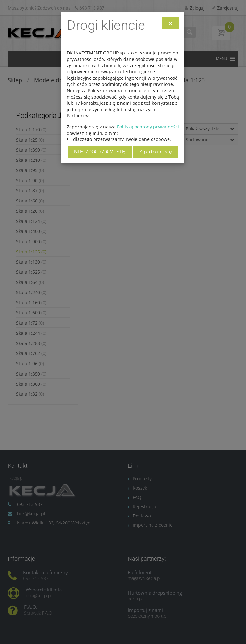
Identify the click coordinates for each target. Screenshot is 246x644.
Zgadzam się (156, 152)
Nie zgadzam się (100, 152)
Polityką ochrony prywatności (148, 127)
